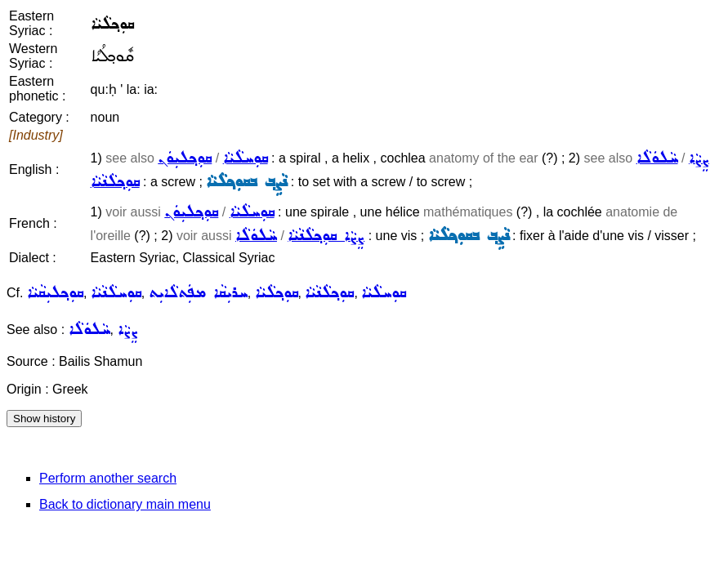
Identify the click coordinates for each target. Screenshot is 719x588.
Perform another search (108, 478)
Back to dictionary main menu (125, 504)
